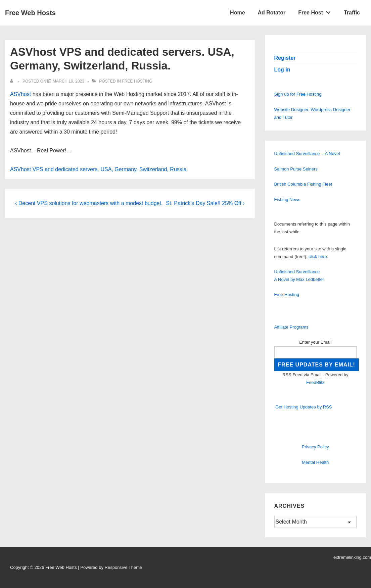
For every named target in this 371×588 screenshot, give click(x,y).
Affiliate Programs (291, 327)
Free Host (316, 11)
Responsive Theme (124, 567)
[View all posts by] (13, 81)
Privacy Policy (315, 447)
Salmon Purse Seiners (296, 169)
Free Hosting (137, 81)
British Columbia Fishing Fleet (303, 184)
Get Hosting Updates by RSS (304, 407)
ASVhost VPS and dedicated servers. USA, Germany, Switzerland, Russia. (99, 169)
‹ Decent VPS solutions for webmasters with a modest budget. (89, 203)
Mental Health (315, 462)
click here (318, 257)
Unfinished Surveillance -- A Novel (307, 154)
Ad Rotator (272, 13)
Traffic (352, 13)
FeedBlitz (315, 382)
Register (285, 58)
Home (237, 13)
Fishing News (287, 200)
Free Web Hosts (30, 13)
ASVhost (20, 94)
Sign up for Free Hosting (298, 94)
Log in (282, 70)
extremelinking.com (352, 557)
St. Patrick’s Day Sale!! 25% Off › (205, 203)
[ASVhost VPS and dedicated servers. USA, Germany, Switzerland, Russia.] (68, 81)
